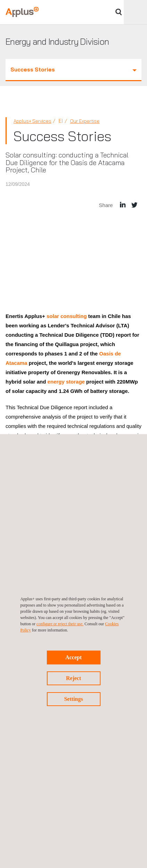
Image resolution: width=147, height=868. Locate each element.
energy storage (66, 382)
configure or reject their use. (60, 624)
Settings (73, 699)
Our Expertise (85, 121)
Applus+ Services (32, 121)
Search (119, 12)
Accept (73, 657)
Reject (73, 678)
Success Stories (73, 70)
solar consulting (67, 316)
